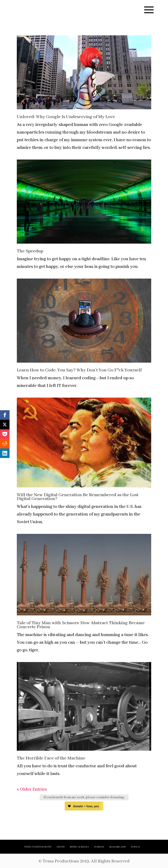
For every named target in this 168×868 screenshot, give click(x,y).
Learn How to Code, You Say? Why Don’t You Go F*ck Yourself (79, 370)
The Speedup (30, 251)
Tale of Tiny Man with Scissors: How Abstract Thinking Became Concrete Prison (81, 625)
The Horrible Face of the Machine (51, 758)
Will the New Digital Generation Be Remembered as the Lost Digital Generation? (78, 497)
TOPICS (135, 847)
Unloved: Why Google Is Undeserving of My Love (66, 117)
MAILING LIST (118, 847)
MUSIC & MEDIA (79, 847)
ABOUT (61, 847)
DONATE (99, 847)
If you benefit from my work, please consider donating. (84, 797)
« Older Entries (32, 789)
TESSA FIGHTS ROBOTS (38, 847)
